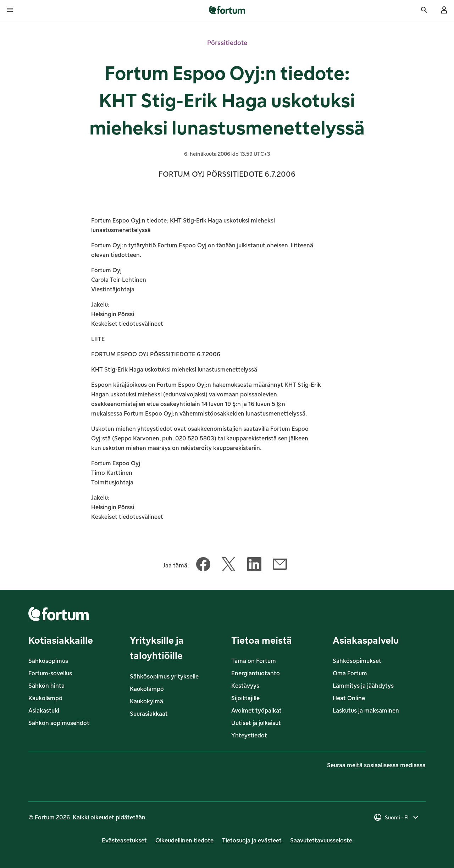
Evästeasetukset (124, 840)
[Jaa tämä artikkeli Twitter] (229, 566)
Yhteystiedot (249, 735)
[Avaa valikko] (10, 10)
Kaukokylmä (146, 701)
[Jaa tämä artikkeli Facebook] (203, 566)
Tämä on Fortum (254, 661)
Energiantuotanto (256, 673)
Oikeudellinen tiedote (184, 840)
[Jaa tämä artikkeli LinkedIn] (254, 566)
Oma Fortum (350, 673)
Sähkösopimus (48, 661)
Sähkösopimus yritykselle (164, 676)
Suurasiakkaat (149, 714)
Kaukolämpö (45, 698)
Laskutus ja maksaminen (366, 710)
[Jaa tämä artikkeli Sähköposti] (280, 566)
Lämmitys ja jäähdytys (363, 686)
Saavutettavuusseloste (321, 840)
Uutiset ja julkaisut (256, 723)
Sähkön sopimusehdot (59, 723)
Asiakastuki (44, 710)
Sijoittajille (245, 698)
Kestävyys (245, 686)
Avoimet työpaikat (256, 710)
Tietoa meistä (262, 640)
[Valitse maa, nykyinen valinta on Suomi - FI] (397, 817)
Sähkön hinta (46, 686)
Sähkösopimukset (357, 661)
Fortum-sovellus (50, 673)
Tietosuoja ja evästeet (252, 840)
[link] (227, 10)
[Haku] (424, 10)
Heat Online (349, 698)
